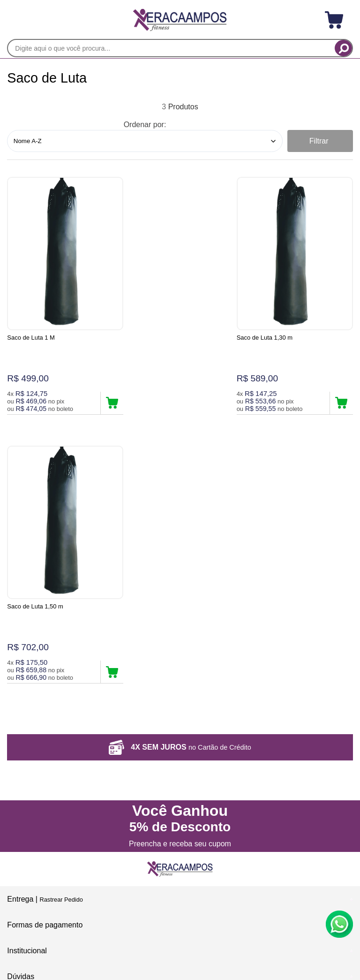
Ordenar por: (145, 125)
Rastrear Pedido (61, 632)
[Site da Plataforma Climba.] (180, 915)
